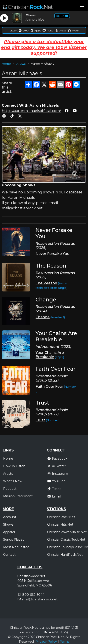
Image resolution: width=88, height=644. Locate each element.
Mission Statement (18, 496)
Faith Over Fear (49, 387)
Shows (8, 524)
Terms (65, 642)
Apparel (9, 532)
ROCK (62, 16)
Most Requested (16, 547)
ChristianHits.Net (60, 524)
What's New (13, 481)
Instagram (58, 474)
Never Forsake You (52, 254)
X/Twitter (57, 466)
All (67, 637)
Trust (40, 420)
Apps (35, 30)
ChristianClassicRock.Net (66, 540)
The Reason (46, 283)
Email (54, 496)
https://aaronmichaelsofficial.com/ (31, 111)
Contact (9, 555)
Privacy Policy (46, 642)
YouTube (56, 481)
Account (10, 517)
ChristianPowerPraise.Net (67, 532)
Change (43, 317)
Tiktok (54, 489)
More (73, 30)
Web (23, 30)
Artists (21, 64)
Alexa (61, 30)
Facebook (57, 459)
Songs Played (14, 540)
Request (10, 489)
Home (6, 64)
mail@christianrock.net (40, 599)
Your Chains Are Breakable (50, 355)
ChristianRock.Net (61, 517)
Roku (48, 30)
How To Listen (14, 466)
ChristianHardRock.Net (65, 555)
